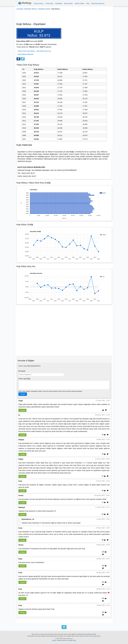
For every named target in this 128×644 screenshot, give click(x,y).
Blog (88, 3)
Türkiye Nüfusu (38, 3)
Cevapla (22, 410)
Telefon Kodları (80, 3)
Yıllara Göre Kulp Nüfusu (26, 51)
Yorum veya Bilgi (24, 379)
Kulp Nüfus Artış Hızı (44, 51)
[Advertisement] (64, 15)
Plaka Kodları (68, 3)
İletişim (54, 640)
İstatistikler (59, 3)
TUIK (91, 636)
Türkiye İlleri (49, 3)
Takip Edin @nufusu (98, 3)
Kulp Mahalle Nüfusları (26, 54)
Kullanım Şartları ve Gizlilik (65, 640)
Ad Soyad (22, 371)
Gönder (23, 394)
